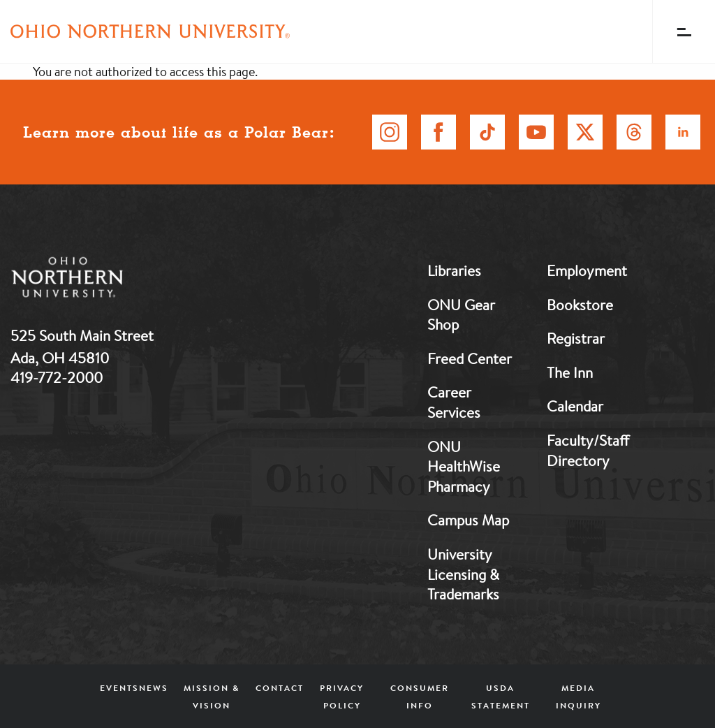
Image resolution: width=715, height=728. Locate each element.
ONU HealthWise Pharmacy (464, 466)
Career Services (454, 402)
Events (119, 688)
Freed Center (470, 358)
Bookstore (580, 305)
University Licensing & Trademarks (463, 574)
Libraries (454, 270)
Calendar (575, 406)
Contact (280, 688)
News (154, 688)
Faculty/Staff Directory (588, 450)
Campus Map (468, 520)
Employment (587, 270)
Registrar (576, 338)
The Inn (570, 372)
